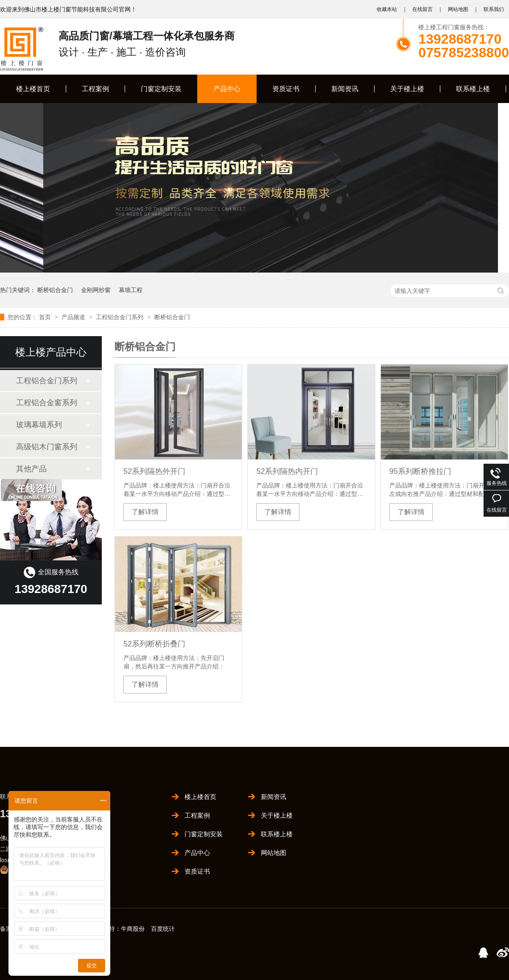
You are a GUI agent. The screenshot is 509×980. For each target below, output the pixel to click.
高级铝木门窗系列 (47, 447)
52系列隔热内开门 (287, 471)
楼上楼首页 (33, 89)
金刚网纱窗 (96, 290)
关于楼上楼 (407, 89)
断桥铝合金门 (55, 290)
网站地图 (458, 9)
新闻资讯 (345, 89)
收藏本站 (387, 9)
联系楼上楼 (473, 89)
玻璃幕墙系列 (39, 425)
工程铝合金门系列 (120, 317)
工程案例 (95, 89)
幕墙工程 (131, 290)
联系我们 (494, 9)
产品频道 (74, 317)
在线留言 (422, 9)
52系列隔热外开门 (154, 471)
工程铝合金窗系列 (47, 403)
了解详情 (145, 512)
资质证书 (286, 89)
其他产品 (31, 469)
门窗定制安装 (161, 89)
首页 (46, 317)
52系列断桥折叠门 (154, 644)
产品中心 (227, 89)
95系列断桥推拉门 (420, 471)
